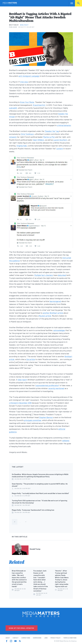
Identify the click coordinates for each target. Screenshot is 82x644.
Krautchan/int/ (39, 105)
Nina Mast (24, 25)
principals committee (33, 420)
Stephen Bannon (46, 417)
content (60, 149)
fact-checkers (47, 275)
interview (24, 82)
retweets (13, 137)
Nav (70, 3)
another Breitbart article (53, 313)
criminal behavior (64, 125)
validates (66, 441)
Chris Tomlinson (27, 134)
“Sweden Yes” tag (52, 131)
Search (78, 3)
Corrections (26, 638)
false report (22, 380)
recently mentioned (56, 388)
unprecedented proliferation (47, 385)
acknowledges (59, 330)
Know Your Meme (27, 102)
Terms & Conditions (70, 638)
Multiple (38, 275)
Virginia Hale (22, 146)
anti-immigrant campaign (29, 76)
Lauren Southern (60, 140)
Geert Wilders (39, 140)
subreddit (13, 108)
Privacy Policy (56, 638)
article (32, 359)
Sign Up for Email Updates (22, 628)
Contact (16, 638)
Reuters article (45, 316)
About (8, 638)
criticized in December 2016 (20, 403)
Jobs (46, 638)
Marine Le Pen (49, 137)
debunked (62, 275)
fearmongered (55, 301)
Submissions (37, 638)
